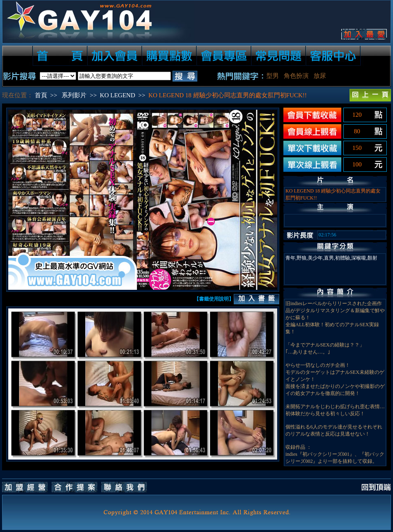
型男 (273, 76)
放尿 (320, 76)
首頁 (41, 95)
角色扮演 (296, 76)
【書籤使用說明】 (214, 299)
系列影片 (74, 95)
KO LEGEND (117, 95)
